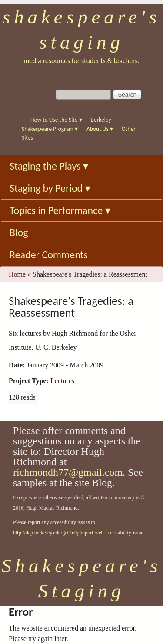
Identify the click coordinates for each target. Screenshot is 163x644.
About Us (100, 129)
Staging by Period (50, 188)
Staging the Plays (49, 166)
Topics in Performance (60, 210)
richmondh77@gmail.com (68, 472)
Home (17, 274)
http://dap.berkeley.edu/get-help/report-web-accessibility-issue (78, 533)
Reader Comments (49, 255)
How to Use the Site (56, 120)
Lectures (62, 381)
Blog (19, 232)
